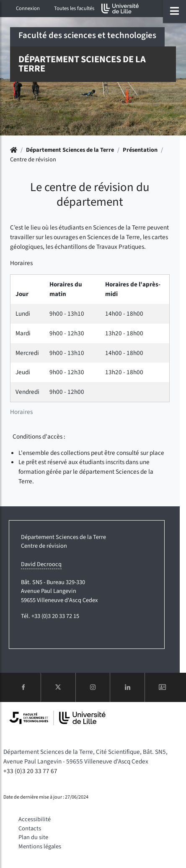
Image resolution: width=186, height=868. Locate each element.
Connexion (28, 8)
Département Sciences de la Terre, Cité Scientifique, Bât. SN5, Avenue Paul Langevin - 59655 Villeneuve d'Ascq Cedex (85, 757)
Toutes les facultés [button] (74, 8)
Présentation (140, 150)
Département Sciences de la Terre (70, 150)
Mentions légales (40, 846)
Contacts (30, 828)
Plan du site (33, 837)
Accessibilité (35, 819)
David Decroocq (41, 564)
